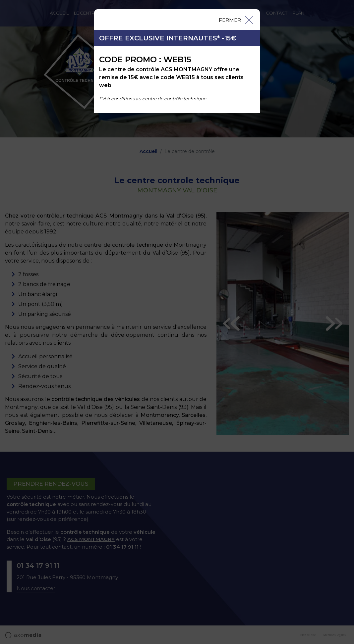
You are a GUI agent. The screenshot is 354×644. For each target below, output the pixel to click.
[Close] (236, 20)
